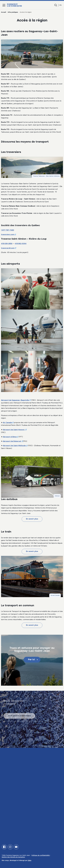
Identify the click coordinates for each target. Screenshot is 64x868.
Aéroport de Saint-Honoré (14, 430)
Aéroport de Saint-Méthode (14, 446)
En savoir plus (32, 519)
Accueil (4, 12)
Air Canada (7, 422)
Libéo (30, 861)
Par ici (33, 660)
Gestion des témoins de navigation (13, 857)
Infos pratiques (13, 12)
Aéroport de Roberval (12, 441)
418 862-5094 (21, 244)
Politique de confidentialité (41, 855)
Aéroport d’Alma (10, 437)
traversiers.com (8, 234)
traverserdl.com (8, 248)
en (60, 5)
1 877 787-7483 (8, 230)
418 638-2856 (7, 244)
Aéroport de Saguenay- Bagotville (15, 400)
